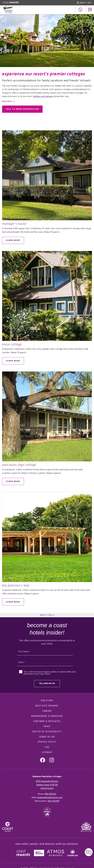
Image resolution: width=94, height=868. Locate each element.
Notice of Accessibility (47, 732)
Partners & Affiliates (47, 721)
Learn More (13, 240)
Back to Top (47, 615)
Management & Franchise (47, 716)
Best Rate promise (47, 706)
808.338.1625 (50, 794)
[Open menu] (90, 10)
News (47, 726)
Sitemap (47, 752)
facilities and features (43, 97)
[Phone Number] (80, 10)
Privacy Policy (47, 742)
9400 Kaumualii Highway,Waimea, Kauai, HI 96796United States (47, 785)
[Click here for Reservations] (54, 801)
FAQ (47, 747)
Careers (47, 711)
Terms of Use (47, 737)
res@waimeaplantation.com (50, 798)
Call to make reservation (22, 109)
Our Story (47, 701)
